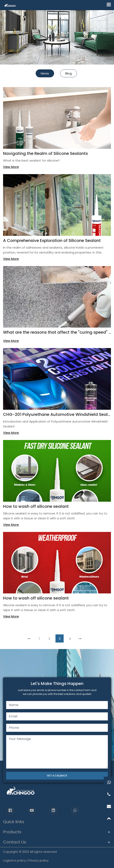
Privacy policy (38, 860)
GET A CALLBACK (57, 776)
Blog (69, 73)
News (45, 73)
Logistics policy (14, 860)
